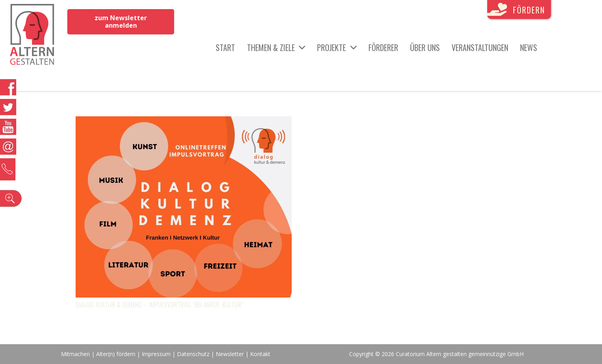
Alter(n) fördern (116, 354)
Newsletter (231, 354)
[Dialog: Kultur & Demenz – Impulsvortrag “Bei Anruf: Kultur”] (184, 122)
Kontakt (260, 354)
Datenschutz (193, 354)
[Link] (32, 36)
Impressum (156, 354)
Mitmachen (75, 354)
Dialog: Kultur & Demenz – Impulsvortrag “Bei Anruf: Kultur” (160, 305)
